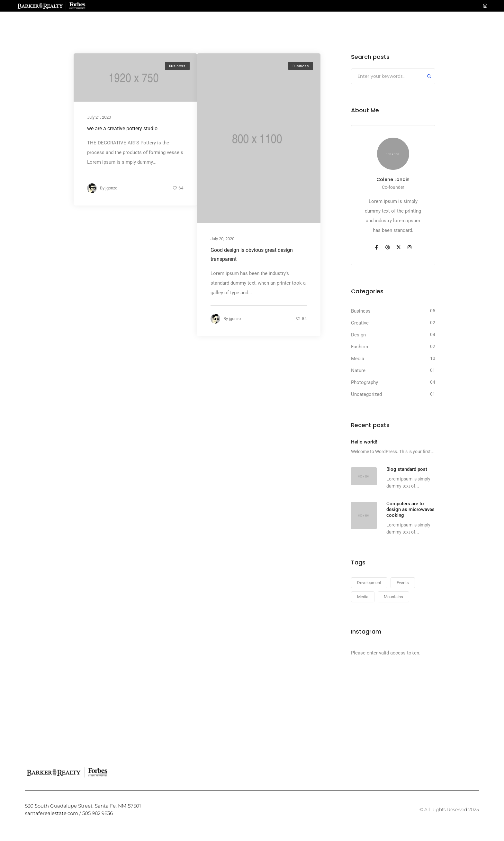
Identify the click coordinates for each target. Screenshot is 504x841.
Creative (360, 323)
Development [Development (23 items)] (369, 583)
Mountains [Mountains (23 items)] (393, 597)
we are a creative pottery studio (122, 129)
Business (177, 66)
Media (358, 359)
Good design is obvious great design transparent (252, 255)
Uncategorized (366, 394)
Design (358, 335)
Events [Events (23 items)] (403, 583)
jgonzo (111, 188)
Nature (358, 370)
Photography (364, 382)
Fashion (360, 347)
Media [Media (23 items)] (363, 597)
